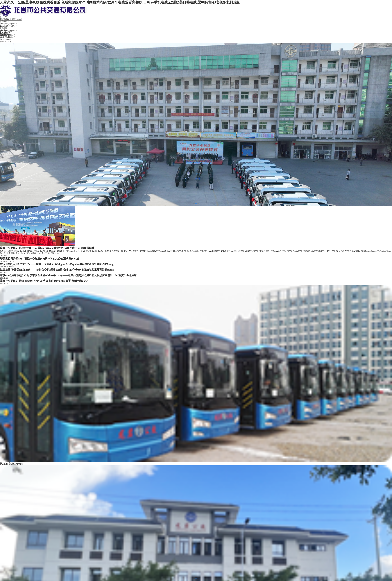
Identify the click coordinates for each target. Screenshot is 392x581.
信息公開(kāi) (5, 33)
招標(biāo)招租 (6, 39)
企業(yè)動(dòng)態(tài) (9, 31)
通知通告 (4, 30)
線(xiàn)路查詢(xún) (8, 37)
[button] (194, 204)
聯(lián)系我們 (5, 42)
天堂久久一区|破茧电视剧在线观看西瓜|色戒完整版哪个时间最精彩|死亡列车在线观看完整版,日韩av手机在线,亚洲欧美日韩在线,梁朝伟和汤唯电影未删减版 (120, 2)
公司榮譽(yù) (5, 21)
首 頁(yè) (3, 12)
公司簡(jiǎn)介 (6, 19)
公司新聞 (4, 28)
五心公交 (4, 14)
